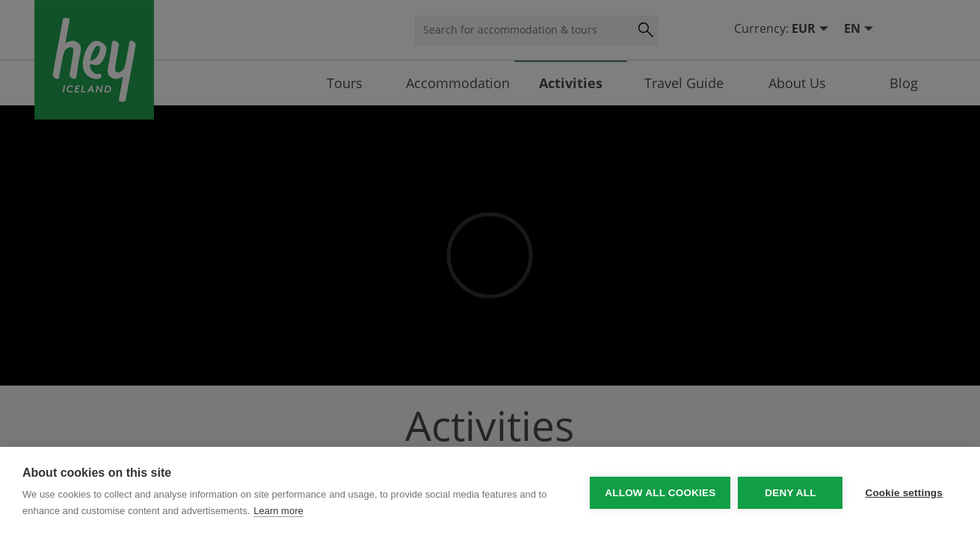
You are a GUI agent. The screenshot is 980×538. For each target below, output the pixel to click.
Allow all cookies (660, 493)
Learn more (278, 511)
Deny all (790, 493)
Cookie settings (904, 493)
